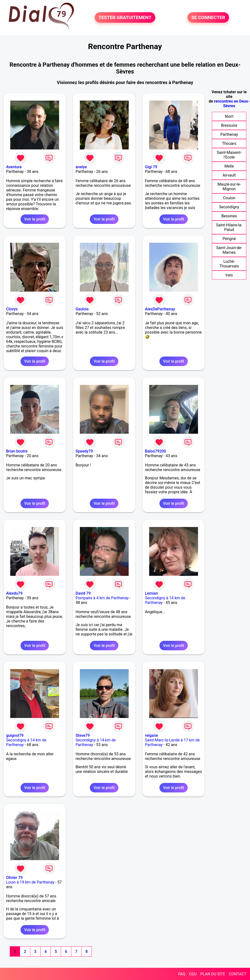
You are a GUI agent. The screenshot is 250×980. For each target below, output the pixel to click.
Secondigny (229, 207)
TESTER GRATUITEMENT (125, 17)
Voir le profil (35, 219)
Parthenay (229, 134)
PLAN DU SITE (213, 974)
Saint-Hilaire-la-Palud (229, 227)
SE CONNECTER (208, 17)
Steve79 (83, 735)
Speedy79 (84, 451)
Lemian (151, 593)
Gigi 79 (151, 167)
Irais (229, 275)
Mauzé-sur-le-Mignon (229, 187)
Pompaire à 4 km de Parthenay (102, 598)
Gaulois (82, 309)
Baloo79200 (156, 451)
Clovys (12, 309)
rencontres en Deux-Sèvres (232, 104)
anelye (81, 167)
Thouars (229, 143)
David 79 (83, 593)
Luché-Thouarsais (229, 264)
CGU (193, 974)
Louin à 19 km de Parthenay (30, 882)
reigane (151, 735)
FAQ (182, 974)
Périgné (229, 239)
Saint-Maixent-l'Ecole (229, 155)
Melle (229, 166)
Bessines (229, 216)
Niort (229, 116)
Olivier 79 (14, 878)
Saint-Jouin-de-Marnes (229, 250)
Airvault (229, 175)
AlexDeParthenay (160, 309)
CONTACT (238, 974)
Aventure (14, 167)
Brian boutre (17, 451)
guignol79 (15, 735)
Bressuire (229, 125)
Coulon (229, 198)
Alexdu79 (14, 593)
